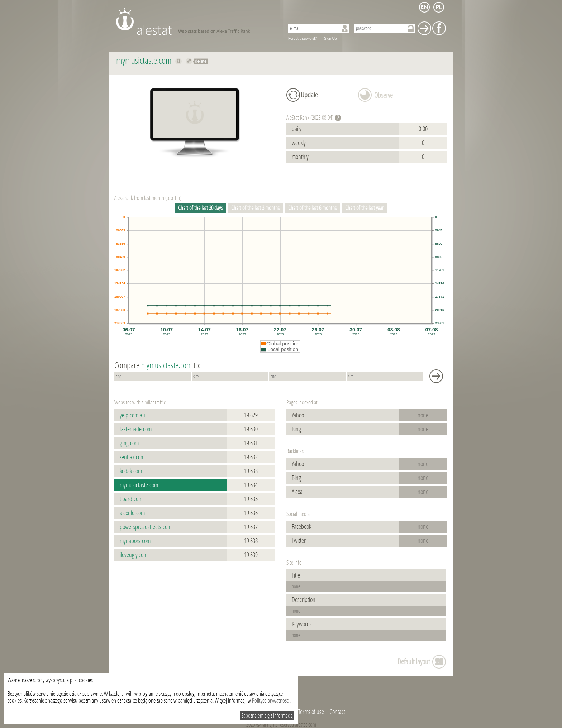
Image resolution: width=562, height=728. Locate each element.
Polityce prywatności (271, 701)
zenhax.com (132, 457)
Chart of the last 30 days (200, 208)
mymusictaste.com (139, 485)
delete (201, 61)
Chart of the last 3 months (255, 208)
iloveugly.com (134, 555)
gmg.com (129, 443)
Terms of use (311, 712)
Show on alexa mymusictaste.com (179, 61)
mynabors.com (135, 541)
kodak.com (131, 471)
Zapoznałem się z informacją (267, 716)
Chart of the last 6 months (312, 208)
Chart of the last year (364, 208)
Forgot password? (303, 39)
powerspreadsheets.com (146, 527)
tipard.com (131, 499)
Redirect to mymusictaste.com (189, 61)
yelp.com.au (132, 415)
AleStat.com (196, 21)
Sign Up (330, 39)
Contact (337, 712)
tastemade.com (136, 429)
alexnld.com (132, 513)
